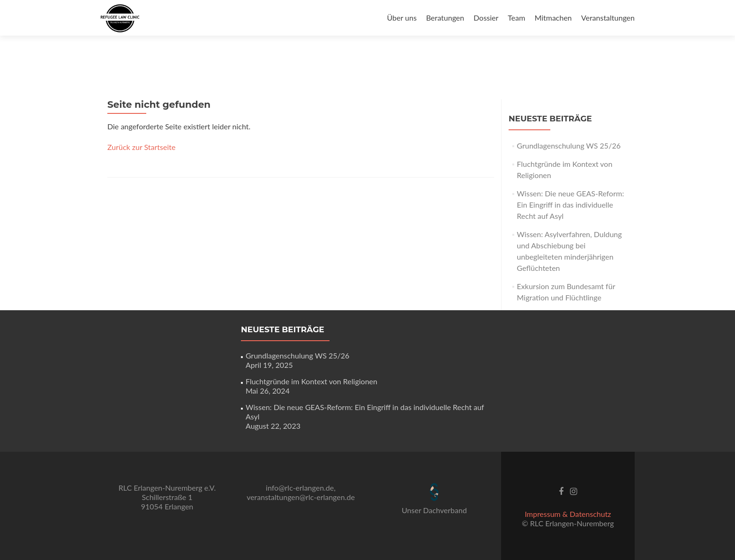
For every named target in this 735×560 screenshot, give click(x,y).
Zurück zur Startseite (141, 147)
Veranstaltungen (608, 18)
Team (516, 18)
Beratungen (445, 18)
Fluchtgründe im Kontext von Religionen (311, 381)
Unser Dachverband (434, 510)
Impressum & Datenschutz (568, 514)
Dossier (486, 18)
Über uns (401, 18)
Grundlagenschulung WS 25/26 (569, 146)
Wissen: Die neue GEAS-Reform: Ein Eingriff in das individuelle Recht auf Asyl (571, 205)
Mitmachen (553, 18)
